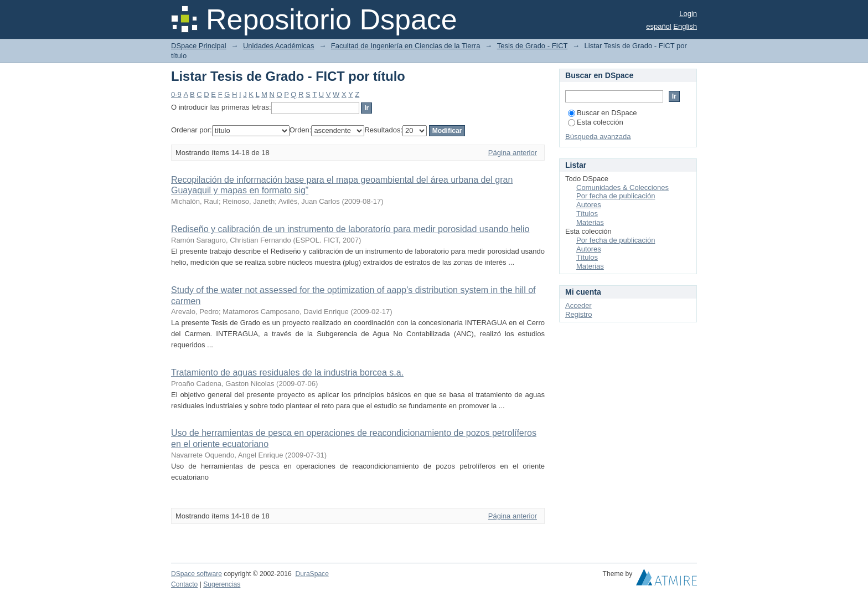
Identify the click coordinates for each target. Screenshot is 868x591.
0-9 (176, 94)
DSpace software (197, 574)
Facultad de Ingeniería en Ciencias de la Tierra (406, 46)
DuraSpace (312, 574)
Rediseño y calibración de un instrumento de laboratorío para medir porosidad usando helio (350, 229)
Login (688, 14)
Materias (590, 222)
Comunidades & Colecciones (622, 187)
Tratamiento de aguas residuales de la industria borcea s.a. (287, 372)
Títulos (587, 214)
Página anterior (513, 153)
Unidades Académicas (279, 46)
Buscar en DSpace (602, 113)
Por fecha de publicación (616, 196)
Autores (589, 205)
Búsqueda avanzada (598, 137)
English (685, 26)
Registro (578, 314)
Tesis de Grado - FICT (533, 46)
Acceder (578, 305)
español (659, 26)
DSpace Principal (199, 46)
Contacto (184, 584)
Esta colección (596, 122)
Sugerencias (222, 584)
